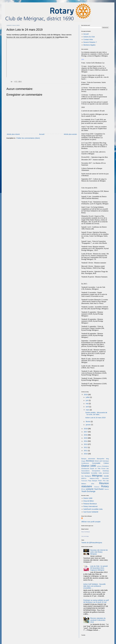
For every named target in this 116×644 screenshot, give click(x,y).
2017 (86, 432)
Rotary (105, 486)
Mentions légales (89, 45)
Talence (107, 489)
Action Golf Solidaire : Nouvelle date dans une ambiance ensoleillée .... (94, 586)
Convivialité (96, 463)
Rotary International (90, 506)
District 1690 (89, 466)
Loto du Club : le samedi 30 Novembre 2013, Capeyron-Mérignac (99, 568)
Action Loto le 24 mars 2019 (95, 418)
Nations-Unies (94, 478)
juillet (88, 397)
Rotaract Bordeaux (90, 504)
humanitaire (86, 473)
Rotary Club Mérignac (86, 532)
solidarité (90, 489)
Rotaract (97, 487)
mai (87, 404)
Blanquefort (101, 459)
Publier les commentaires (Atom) (28, 138)
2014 (86, 441)
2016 (86, 435)
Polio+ (100, 481)
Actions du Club (89, 37)
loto (83, 476)
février (88, 422)
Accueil (42, 134)
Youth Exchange (88, 491)
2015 (86, 438)
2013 (86, 444)
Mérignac (97, 476)
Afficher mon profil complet (91, 522)
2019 (86, 395)
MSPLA (84, 478)
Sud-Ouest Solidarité (91, 512)
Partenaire (84, 481)
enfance (99, 466)
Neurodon (106, 478)
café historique (104, 461)
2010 (86, 454)
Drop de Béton (89, 501)
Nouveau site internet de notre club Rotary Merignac (99, 552)
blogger (83, 461)
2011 (86, 451)
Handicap (106, 471)
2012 (86, 447)
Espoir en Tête (95, 469)
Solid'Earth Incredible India (93, 509)
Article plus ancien (70, 134)
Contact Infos (88, 39)
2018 (86, 429)
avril (87, 407)
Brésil (97, 461)
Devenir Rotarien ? (90, 42)
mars (88, 410)
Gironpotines (96, 471)
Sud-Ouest (99, 489)
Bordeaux (90, 461)
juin (87, 400)
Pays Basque (93, 481)
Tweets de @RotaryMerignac (92, 543)
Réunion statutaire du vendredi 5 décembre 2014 (98, 620)
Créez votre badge (85, 536)
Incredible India (96, 473)
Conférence (85, 463)
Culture (106, 463)
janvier (88, 425)
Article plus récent (13, 134)
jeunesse (106, 473)
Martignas (88, 476)
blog (107, 459)
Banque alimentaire (88, 459)
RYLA (83, 489)
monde (106, 476)
